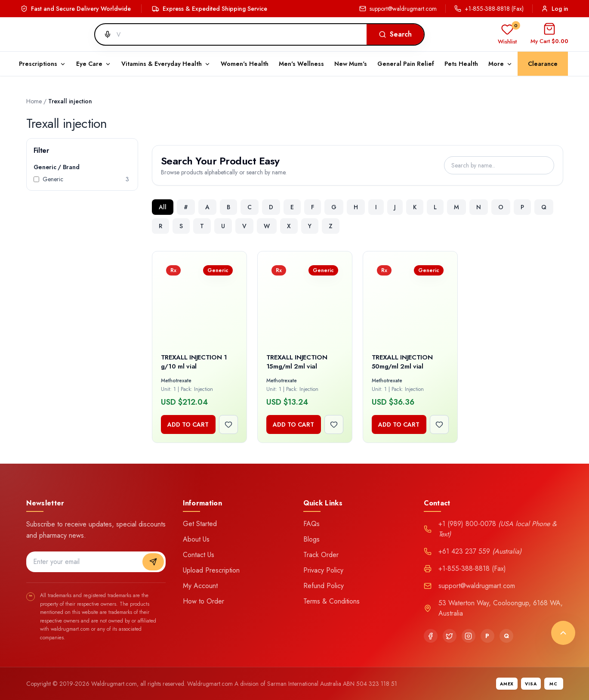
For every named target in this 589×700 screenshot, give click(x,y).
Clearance (543, 64)
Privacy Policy (323, 570)
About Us (196, 539)
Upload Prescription (211, 570)
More (500, 64)
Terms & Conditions (332, 601)
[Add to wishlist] (228, 424)
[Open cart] (549, 34)
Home (34, 101)
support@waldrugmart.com (398, 9)
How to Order (204, 601)
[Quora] (506, 636)
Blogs (311, 539)
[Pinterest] (487, 636)
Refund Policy (324, 586)
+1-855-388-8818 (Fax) (489, 9)
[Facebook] (431, 636)
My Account (200, 586)
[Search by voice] (104, 34)
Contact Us (199, 555)
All (163, 207)
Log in (555, 9)
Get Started (200, 524)
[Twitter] (450, 636)
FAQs (311, 524)
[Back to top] (563, 633)
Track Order (321, 555)
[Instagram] (469, 636)
